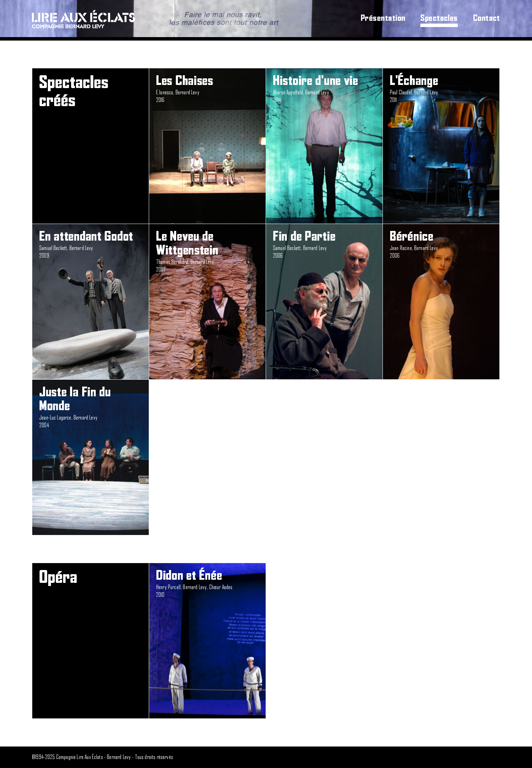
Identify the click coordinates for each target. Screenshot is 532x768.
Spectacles (439, 18)
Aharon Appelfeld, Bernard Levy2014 (324, 89)
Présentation (383, 18)
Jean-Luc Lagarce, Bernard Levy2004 (91, 407)
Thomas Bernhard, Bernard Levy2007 (207, 251)
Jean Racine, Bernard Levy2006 (441, 244)
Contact (487, 18)
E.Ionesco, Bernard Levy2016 (207, 89)
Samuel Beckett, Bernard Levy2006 (324, 244)
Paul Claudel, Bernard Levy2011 (441, 89)
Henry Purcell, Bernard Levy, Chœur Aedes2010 (207, 583)
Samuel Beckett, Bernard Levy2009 (91, 244)
